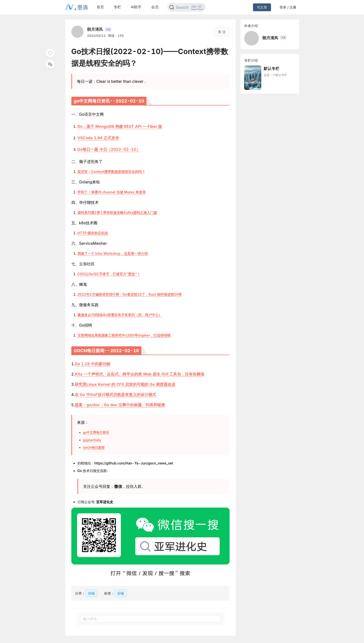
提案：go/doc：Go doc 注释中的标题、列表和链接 (120, 405)
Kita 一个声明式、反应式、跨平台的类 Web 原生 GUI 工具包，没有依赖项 (140, 374)
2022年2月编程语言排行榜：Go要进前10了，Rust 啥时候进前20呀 (130, 294)
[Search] (187, 7)
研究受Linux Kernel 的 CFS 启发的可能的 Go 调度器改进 (125, 384)
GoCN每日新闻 (94, 448)
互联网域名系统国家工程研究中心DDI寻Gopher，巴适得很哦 (124, 335)
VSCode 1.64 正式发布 (98, 138)
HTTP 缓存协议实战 (93, 233)
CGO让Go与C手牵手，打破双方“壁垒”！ (109, 274)
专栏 (117, 7)
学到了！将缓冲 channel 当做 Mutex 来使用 (112, 192)
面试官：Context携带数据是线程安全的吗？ (111, 172)
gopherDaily (92, 440)
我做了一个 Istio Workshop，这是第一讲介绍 (113, 253)
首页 (100, 7)
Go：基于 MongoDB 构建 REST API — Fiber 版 (120, 126)
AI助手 (136, 7)
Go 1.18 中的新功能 (93, 364)
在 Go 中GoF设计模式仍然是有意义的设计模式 (115, 395)
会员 (155, 7)
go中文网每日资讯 (96, 432)
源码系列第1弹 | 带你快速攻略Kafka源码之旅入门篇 (117, 213)
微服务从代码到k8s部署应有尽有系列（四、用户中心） (120, 315)
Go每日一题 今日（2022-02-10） (109, 149)
